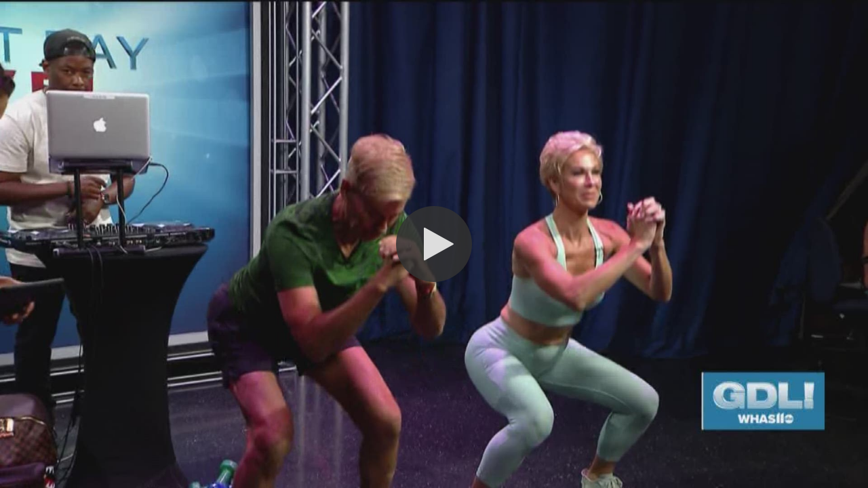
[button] (434, 244)
